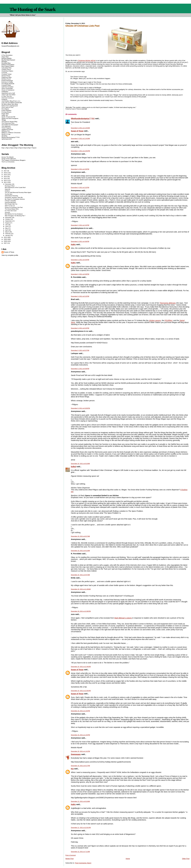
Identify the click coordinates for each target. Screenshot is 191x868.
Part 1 (4, 148)
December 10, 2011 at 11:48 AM (81, 589)
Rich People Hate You (11, 204)
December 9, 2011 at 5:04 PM (80, 260)
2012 (6, 180)
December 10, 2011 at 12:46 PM (81, 667)
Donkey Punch (6, 79)
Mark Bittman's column (123, 618)
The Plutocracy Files (8, 123)
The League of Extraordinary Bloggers (14, 160)
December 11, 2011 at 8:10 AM (80, 801)
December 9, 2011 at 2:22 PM (80, 187)
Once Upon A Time (7, 107)
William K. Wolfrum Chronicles (11, 133)
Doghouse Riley (7, 77)
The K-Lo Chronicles (8, 162)
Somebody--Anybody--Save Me (14, 197)
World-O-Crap (6, 134)
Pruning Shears (6, 112)
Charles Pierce (6, 69)
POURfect (169, 320)
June (7, 226)
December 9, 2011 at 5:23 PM (80, 296)
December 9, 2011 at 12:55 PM (80, 151)
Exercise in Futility (7, 82)
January (8, 235)
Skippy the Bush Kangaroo (10, 118)
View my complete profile (10, 255)
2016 (6, 173)
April (7, 230)
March (7, 232)
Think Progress (6, 128)
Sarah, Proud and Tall (8, 117)
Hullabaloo (5, 91)
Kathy (73, 244)
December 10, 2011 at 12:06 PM (81, 611)
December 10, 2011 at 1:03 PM (80, 711)
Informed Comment (8, 98)
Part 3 (12, 148)
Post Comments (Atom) (83, 863)
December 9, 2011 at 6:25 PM (80, 328)
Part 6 (26, 148)
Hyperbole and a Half (8, 93)
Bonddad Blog (6, 63)
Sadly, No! (5, 115)
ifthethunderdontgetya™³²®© (83, 119)
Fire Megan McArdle (8, 84)
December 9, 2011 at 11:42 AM (80, 138)
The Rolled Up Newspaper (10, 125)
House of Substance (8, 90)
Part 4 (17, 148)
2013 (6, 179)
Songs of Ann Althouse (9, 159)
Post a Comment (71, 855)
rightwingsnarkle (7, 139)
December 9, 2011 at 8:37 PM (80, 350)
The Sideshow (6, 126)
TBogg (4, 120)
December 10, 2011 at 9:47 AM (80, 575)
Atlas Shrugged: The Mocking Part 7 (15, 216)
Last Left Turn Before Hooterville (12, 103)
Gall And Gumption (7, 87)
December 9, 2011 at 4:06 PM (80, 241)
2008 (6, 241)
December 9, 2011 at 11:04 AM (80, 128)
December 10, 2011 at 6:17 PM (80, 766)
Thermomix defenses (168, 303)
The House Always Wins (12, 209)
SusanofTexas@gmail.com (10, 46)
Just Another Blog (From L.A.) (11, 101)
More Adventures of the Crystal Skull (15, 188)
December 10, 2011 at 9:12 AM (80, 551)
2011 (6, 182)
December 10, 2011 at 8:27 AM (80, 536)
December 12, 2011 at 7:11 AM (80, 852)
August (7, 223)
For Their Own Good (11, 211)
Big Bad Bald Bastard (8, 60)
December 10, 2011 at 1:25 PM (80, 735)
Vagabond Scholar (7, 129)
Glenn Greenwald (7, 88)
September (9, 221)
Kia (72, 769)
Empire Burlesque (7, 80)
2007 (6, 243)
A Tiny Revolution (7, 55)
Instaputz (4, 99)
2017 (6, 171)
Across (8, 157)
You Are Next (9, 194)
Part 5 (21, 148)
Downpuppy (76, 754)
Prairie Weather (6, 110)
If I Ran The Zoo (7, 96)
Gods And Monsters (10, 202)
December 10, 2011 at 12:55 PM (81, 691)
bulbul (73, 467)
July (7, 225)
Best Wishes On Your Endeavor (14, 214)
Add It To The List (10, 206)
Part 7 (30, 148)
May (7, 228)
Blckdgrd (4, 61)
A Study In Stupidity (10, 201)
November (9, 217)
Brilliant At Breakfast (8, 65)
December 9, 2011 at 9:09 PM (80, 369)
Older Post (186, 859)
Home (128, 859)
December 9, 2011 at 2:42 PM (80, 225)
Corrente (4, 73)
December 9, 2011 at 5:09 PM (80, 274)
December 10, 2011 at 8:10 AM (80, 464)
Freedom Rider (6, 85)
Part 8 (34, 148)
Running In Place (10, 186)
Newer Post (69, 859)
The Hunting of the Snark (32, 9)
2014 (6, 177)
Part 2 (8, 148)
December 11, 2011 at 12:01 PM (81, 828)
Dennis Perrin (6, 76)
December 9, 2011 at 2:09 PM (80, 169)
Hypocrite (8, 189)
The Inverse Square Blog (9, 122)
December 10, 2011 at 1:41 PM (80, 751)
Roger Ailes (5, 114)
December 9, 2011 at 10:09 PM (80, 408)
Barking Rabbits (7, 58)
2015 (6, 175)
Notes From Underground (10, 106)
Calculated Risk (7, 68)
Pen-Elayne (5, 109)
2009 (6, 239)
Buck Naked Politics (8, 66)
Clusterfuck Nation (7, 71)
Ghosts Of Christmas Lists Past (14, 207)
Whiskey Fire (6, 131)
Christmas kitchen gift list (87, 60)
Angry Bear (5, 57)
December (9, 184)
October (8, 219)
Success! (7, 212)
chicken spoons (155, 320)
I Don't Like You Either (9, 95)
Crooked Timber (7, 74)
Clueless (7, 191)
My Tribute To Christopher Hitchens (15, 199)
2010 (6, 237)
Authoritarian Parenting (11, 196)
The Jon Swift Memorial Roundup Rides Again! (18, 193)
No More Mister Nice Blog (10, 104)
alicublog (4, 136)
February (8, 234)
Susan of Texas (77, 131)
